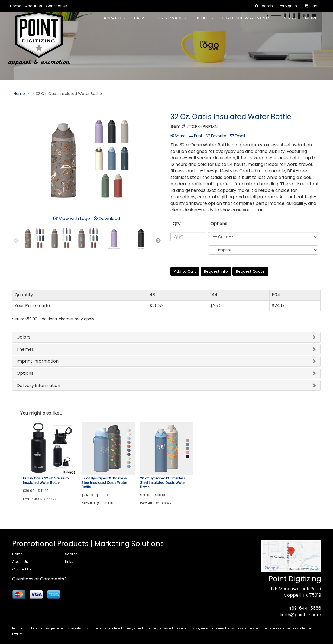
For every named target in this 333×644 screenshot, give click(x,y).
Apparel (115, 22)
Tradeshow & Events (248, 22)
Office (204, 22)
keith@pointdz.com (300, 615)
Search (71, 554)
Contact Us (56, 6)
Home (16, 6)
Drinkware (172, 22)
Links (69, 562)
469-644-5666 (305, 608)
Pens (290, 22)
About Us (34, 6)
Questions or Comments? (39, 579)
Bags (142, 22)
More (313, 22)
